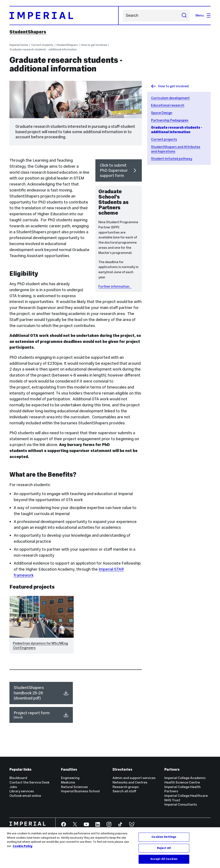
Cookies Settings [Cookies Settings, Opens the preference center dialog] (164, 837)
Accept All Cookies (164, 859)
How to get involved (94, 45)
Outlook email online (25, 796)
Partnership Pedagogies (170, 120)
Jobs (13, 787)
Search (123, 16)
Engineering (70, 778)
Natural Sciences (74, 787)
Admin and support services (134, 778)
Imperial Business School (80, 791)
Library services (22, 791)
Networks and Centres (130, 782)
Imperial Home (19, 45)
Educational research (168, 105)
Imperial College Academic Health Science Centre (185, 780)
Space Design (162, 113)
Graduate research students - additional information (43, 49)
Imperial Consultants (181, 804)
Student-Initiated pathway (172, 159)
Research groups (126, 787)
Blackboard (18, 778)
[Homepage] (64, 16)
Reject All (164, 848)
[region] (110, 848)
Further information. (115, 286)
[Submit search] (184, 16)
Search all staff (124, 791)
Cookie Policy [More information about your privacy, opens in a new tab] (23, 846)
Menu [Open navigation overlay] (203, 15)
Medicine (68, 782)
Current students (42, 45)
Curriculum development (170, 98)
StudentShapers (28, 32)
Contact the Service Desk (29, 782)
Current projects (164, 139)
